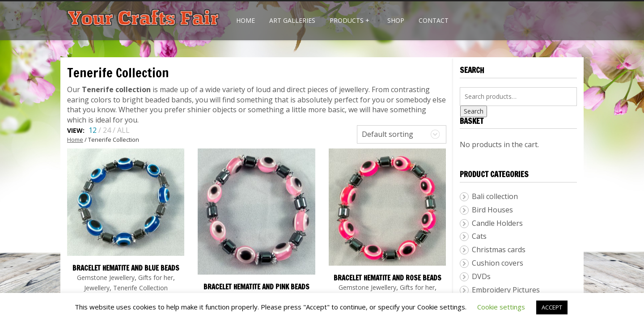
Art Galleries (292, 20)
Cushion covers (498, 263)
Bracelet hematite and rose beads (388, 278)
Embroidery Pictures (506, 290)
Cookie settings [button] (501, 307)
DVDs (481, 276)
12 (93, 130)
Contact (434, 20)
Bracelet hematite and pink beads (256, 287)
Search (474, 111)
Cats (479, 236)
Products (350, 20)
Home (246, 20)
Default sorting (388, 134)
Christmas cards (499, 250)
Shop (396, 20)
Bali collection (495, 196)
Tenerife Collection (140, 288)
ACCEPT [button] (552, 307)
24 (107, 130)
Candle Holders (497, 223)
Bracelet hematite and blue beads (126, 268)
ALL (123, 130)
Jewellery (97, 288)
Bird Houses (492, 210)
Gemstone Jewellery (106, 278)
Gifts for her (156, 278)
